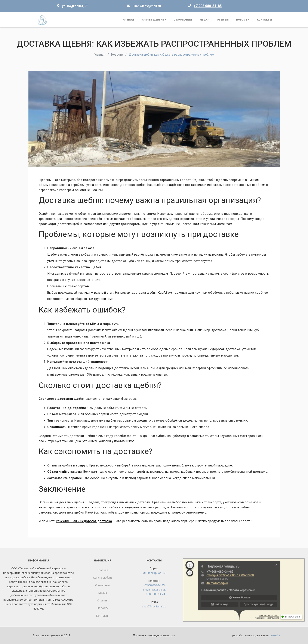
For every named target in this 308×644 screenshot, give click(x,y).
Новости (243, 20)
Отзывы (223, 20)
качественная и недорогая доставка (84, 521)
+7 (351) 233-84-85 (154, 590)
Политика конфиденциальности (154, 635)
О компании (183, 20)
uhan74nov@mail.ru (147, 6)
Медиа (205, 20)
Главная (128, 20)
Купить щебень (153, 20)
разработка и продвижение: (257, 635)
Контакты (264, 20)
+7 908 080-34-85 (208, 6)
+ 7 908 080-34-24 (154, 594)
